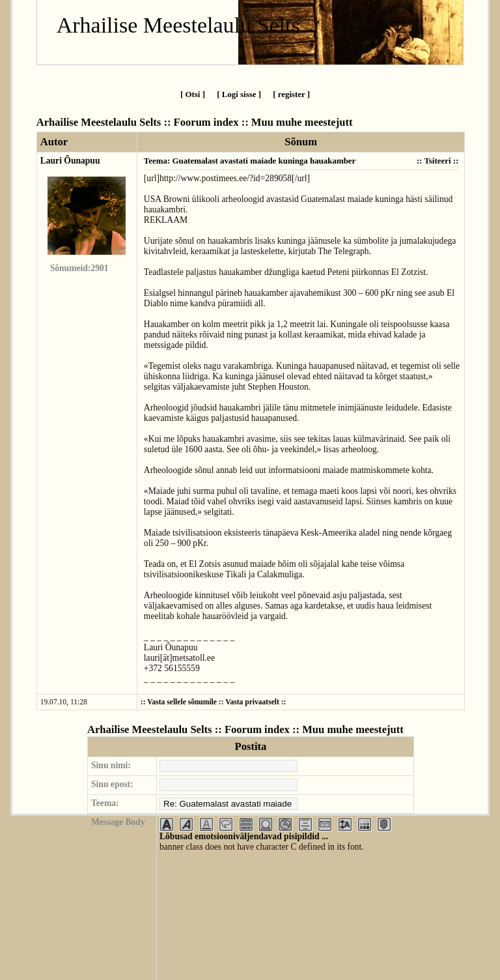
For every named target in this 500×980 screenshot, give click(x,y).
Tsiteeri (437, 161)
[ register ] (291, 94)
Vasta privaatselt (252, 702)
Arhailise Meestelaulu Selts (178, 25)
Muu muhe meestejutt (302, 122)
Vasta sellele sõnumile (182, 702)
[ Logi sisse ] (239, 94)
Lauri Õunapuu (70, 161)
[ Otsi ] (193, 94)
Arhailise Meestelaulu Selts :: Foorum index (138, 122)
